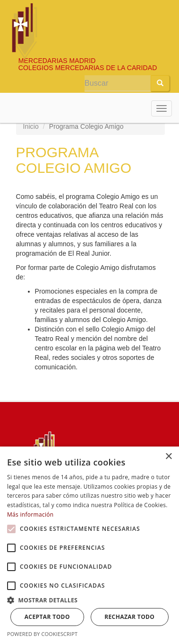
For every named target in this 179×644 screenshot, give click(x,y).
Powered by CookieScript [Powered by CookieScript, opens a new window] (42, 634)
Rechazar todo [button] (129, 617)
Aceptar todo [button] (47, 617)
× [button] (168, 457)
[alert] (89, 545)
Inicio (31, 126)
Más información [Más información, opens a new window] (30, 514)
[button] (11, 529)
